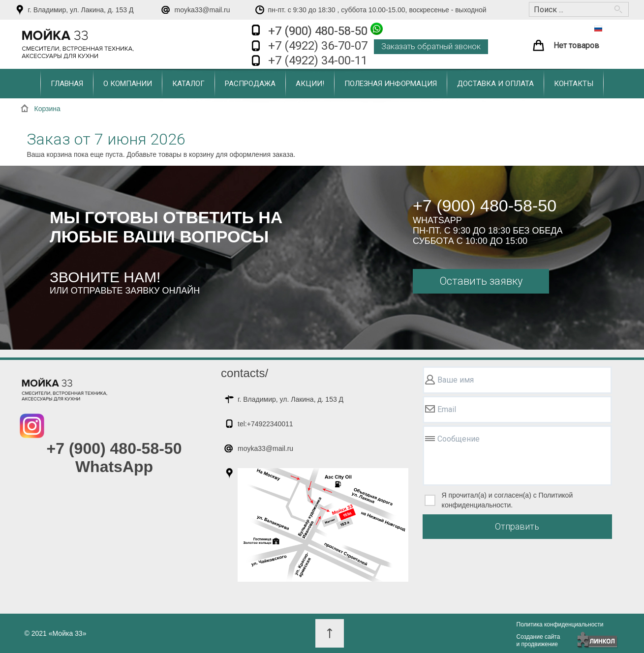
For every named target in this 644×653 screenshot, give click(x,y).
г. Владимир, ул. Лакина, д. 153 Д (81, 10)
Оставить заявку (481, 281)
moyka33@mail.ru (202, 10)
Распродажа (250, 84)
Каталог (188, 84)
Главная (67, 84)
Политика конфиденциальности (560, 624)
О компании (128, 84)
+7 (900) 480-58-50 (325, 30)
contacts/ (245, 373)
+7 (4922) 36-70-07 (318, 46)
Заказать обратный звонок (431, 46)
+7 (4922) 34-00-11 (318, 60)
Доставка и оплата (495, 84)
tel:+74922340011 (265, 424)
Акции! (310, 84)
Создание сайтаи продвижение (538, 640)
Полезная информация (391, 84)
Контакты (574, 84)
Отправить (517, 526)
